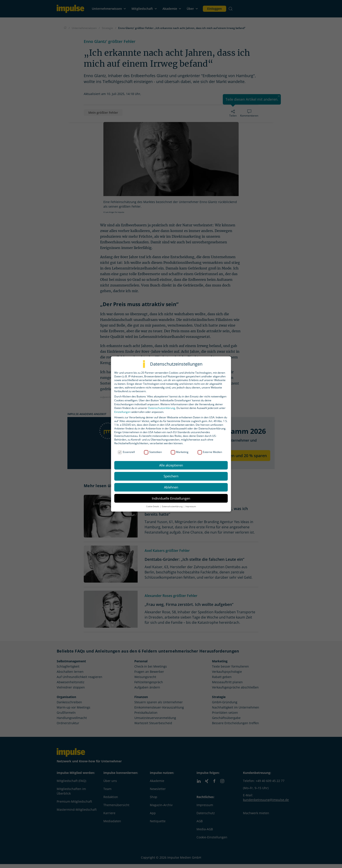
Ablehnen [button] (171, 487)
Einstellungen (122, 412)
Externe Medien (210, 452)
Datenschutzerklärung (162, 408)
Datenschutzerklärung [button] (172, 506)
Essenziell (126, 452)
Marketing (180, 452)
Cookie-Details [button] (153, 506)
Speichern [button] (171, 476)
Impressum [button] (191, 506)
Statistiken (153, 452)
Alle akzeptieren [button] (171, 465)
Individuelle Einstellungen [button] (171, 498)
